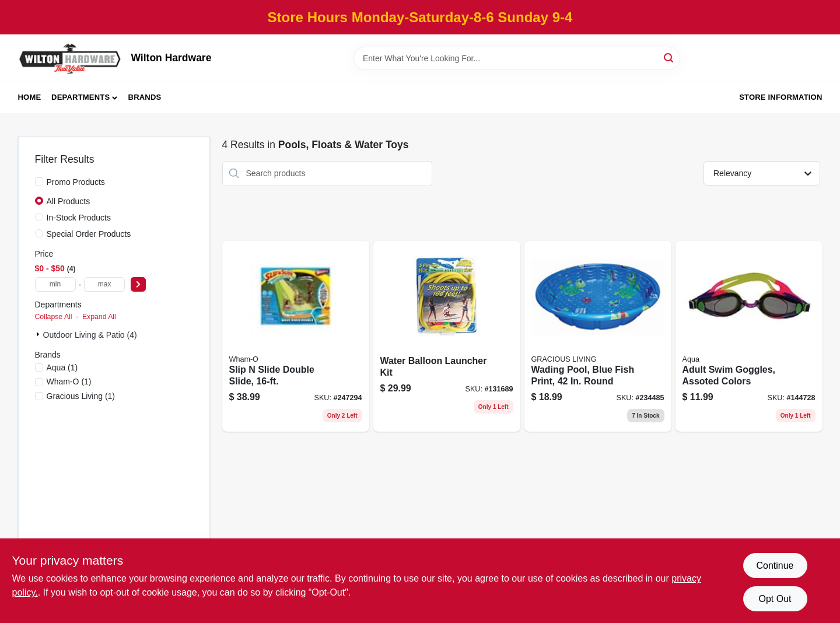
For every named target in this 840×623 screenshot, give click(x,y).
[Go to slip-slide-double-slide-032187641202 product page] (296, 337)
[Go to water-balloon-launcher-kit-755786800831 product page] (447, 337)
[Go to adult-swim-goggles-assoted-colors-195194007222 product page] (749, 337)
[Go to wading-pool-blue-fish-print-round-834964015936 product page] (598, 337)
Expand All (99, 317)
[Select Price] (138, 284)
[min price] (55, 284)
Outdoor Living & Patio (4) (90, 335)
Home (30, 97)
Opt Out (775, 599)
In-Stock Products (79, 218)
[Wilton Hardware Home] (71, 58)
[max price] (104, 284)
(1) (62, 367)
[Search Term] (517, 58)
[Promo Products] (39, 181)
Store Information (780, 97)
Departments (80, 97)
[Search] (669, 57)
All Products (69, 201)
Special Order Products (89, 234)
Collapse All (54, 317)
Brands (145, 97)
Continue (775, 566)
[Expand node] (39, 334)
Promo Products (76, 182)
